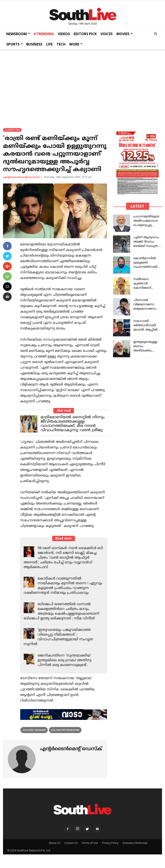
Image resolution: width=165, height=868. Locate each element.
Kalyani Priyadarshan (65, 735)
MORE (76, 44)
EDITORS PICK (85, 34)
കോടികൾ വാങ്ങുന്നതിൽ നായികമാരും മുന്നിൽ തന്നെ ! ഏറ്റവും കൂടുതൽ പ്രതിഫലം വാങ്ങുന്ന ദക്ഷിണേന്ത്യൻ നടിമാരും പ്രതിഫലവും (57, 588)
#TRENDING (44, 34)
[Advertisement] (82, 85)
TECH (61, 44)
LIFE (49, 44)
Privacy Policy (110, 848)
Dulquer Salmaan (34, 735)
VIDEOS (64, 34)
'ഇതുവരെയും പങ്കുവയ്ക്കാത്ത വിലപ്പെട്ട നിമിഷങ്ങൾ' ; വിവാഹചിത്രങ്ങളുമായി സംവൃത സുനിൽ (59, 642)
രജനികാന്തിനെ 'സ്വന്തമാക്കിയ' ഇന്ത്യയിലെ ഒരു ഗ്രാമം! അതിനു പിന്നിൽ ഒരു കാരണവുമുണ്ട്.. (66, 665)
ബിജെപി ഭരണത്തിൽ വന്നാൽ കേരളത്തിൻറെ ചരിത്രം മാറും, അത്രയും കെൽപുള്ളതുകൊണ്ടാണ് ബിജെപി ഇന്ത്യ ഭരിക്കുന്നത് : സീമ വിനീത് (63, 616)
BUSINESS (34, 44)
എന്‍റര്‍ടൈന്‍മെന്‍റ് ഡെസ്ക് (21, 177)
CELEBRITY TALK (12, 130)
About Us (54, 848)
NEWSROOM (18, 34)
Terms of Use (90, 848)
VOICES (107, 34)
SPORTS (15, 44)
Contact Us (71, 848)
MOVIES (125, 34)
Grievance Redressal (135, 848)
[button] (156, 34)
